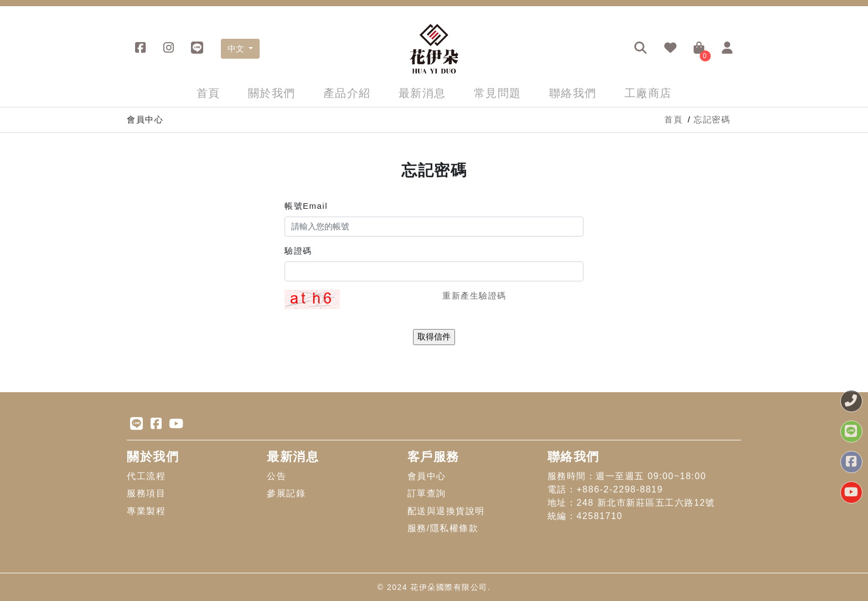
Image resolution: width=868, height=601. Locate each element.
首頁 (208, 93)
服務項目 (146, 493)
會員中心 (427, 476)
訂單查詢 (427, 493)
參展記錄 (286, 493)
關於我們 (272, 93)
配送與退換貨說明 (446, 511)
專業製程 (146, 511)
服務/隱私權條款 (443, 528)
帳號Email (306, 206)
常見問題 (498, 93)
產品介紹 (347, 93)
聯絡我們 (573, 93)
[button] (641, 49)
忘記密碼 (712, 119)
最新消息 (422, 93)
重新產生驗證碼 (474, 296)
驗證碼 (298, 251)
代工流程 (146, 476)
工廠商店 (648, 93)
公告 (277, 476)
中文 (237, 48)
